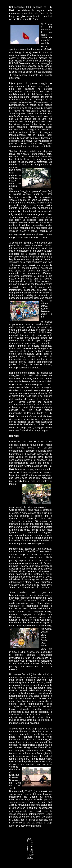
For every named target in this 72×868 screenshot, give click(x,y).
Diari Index (31, 856)
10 (32, 852)
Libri (29, 839)
